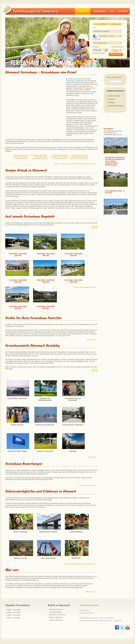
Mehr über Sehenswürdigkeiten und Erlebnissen (80, 564)
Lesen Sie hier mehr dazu (87, 485)
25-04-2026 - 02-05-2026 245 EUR (73, 255)
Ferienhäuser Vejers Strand (79, 158)
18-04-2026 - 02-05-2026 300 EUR (18, 307)
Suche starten (116, 54)
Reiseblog (92, 457)
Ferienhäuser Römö (22, 158)
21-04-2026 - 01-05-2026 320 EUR (18, 255)
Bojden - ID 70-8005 (13, 618)
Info (112, 11)
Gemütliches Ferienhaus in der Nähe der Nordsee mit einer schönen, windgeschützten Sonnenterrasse (115, 161)
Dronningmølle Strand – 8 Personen (115, 192)
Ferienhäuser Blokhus (21, 155)
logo (32, 10)
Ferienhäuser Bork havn (80, 155)
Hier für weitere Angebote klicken (85, 287)
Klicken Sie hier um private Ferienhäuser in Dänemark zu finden (75, 164)
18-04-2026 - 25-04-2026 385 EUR (46, 255)
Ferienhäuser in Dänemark (32, 586)
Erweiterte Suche (99, 53)
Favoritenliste (91, 340)
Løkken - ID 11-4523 (14, 610)
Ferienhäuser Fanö (41, 157)
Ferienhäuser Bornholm (20, 157)
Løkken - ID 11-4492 (14, 615)
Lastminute (123, 11)
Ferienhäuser (99, 11)
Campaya (111, 102)
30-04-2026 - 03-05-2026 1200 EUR (46, 281)
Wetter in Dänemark (56, 617)
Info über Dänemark (56, 620)
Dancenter (112, 99)
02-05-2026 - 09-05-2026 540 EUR (46, 307)
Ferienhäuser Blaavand (60, 155)
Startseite (83, 11)
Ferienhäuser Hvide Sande (79, 157)
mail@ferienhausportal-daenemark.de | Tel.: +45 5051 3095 (101, 621)
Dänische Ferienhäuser (116, 106)
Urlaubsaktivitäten (55, 612)
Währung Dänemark (56, 609)
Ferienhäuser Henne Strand (59, 157)
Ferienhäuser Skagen (61, 158)
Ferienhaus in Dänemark (75, 81)
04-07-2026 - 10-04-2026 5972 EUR (73, 281)
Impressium (110, 618)
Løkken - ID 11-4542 (14, 612)
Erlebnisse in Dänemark (57, 615)
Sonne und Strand (114, 96)
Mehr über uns (91, 592)
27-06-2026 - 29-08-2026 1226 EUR (18, 281)
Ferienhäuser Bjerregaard (39, 155)
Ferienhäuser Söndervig (39, 158)
